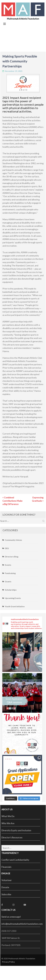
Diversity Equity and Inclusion (16, 830)
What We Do (8, 816)
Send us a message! (11, 917)
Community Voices (13, 540)
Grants (8, 581)
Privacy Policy (8, 962)
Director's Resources (12, 837)
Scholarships (11, 590)
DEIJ (7, 548)
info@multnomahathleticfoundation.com (22, 924)
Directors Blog (12, 557)
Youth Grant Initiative (15, 606)
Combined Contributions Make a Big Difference (12, 501)
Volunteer (7, 880)
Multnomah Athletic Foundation (23, 19)
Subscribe (6, 894)
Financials (6, 867)
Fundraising (10, 573)
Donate (5, 887)
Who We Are (8, 823)
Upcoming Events (13, 598)
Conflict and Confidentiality (15, 860)
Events (8, 565)
